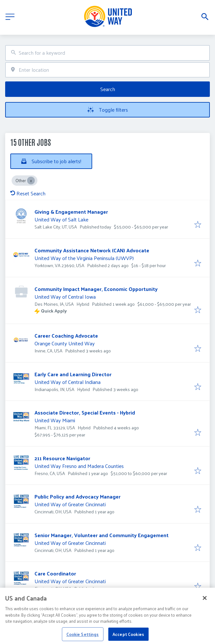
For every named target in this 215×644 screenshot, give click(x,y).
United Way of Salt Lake (61, 219)
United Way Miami (55, 420)
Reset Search (28, 193)
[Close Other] (31, 181)
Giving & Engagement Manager (71, 212)
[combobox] (107, 53)
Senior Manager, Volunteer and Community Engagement (102, 535)
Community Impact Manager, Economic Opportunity (96, 289)
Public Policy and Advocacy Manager (78, 496)
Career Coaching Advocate (66, 336)
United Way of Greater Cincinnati (70, 504)
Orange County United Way (65, 343)
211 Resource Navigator (62, 458)
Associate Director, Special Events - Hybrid (85, 412)
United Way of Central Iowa (65, 297)
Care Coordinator (55, 573)
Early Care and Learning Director (73, 374)
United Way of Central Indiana (68, 382)
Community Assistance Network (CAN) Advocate (92, 250)
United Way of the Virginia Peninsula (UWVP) (84, 258)
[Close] (205, 602)
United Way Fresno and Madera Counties (79, 466)
